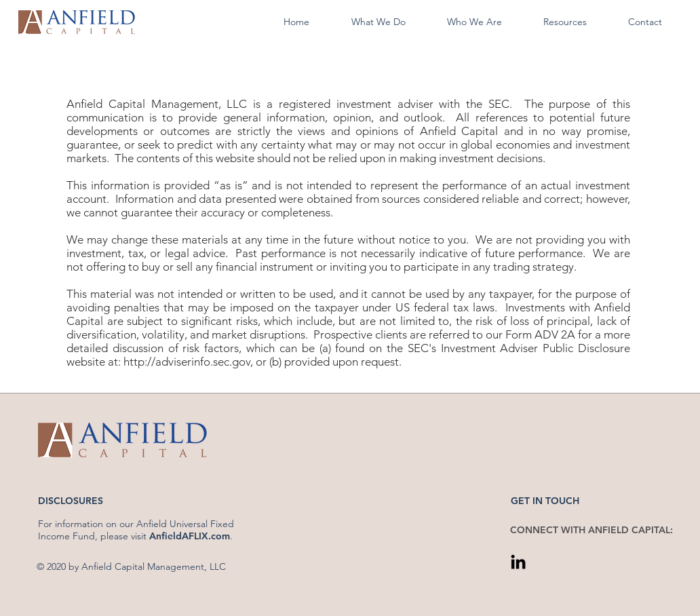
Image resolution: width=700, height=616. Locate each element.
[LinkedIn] (518, 562)
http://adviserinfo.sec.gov (187, 362)
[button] (378, 22)
